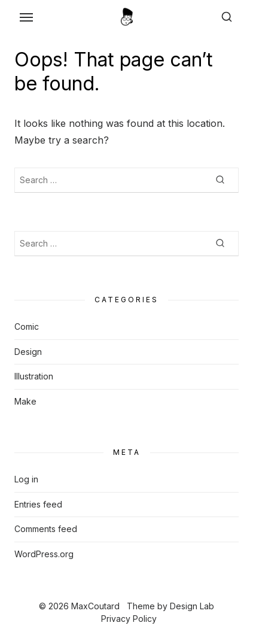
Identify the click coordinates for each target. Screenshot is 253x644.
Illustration (34, 376)
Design (28, 352)
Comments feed (46, 529)
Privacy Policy (129, 619)
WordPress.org (44, 554)
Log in (26, 479)
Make (25, 401)
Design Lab (192, 606)
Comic (27, 326)
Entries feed (38, 504)
